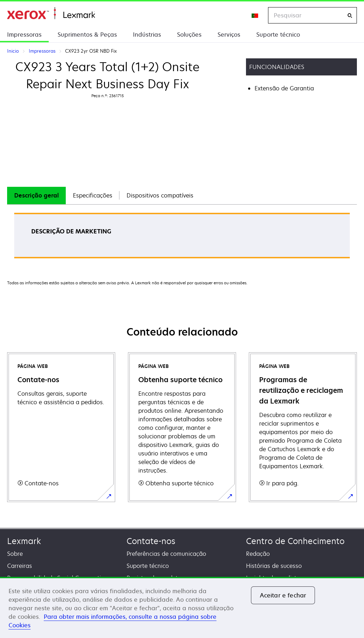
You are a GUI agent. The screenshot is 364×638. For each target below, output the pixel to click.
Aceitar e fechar (283, 595)
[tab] (36, 196)
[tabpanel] (182, 238)
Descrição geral (36, 195)
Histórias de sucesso (274, 566)
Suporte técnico (278, 35)
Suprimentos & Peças (87, 35)
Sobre (15, 554)
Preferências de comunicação (166, 554)
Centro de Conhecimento (295, 541)
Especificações (93, 195)
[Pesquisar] (350, 15)
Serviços (229, 35)
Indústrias (147, 35)
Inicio (51, 13)
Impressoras (24, 35)
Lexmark (24, 541)
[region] (182, 607)
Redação (258, 554)
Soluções (189, 35)
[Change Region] (255, 15)
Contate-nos (151, 541)
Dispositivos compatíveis (160, 195)
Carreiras (20, 566)
